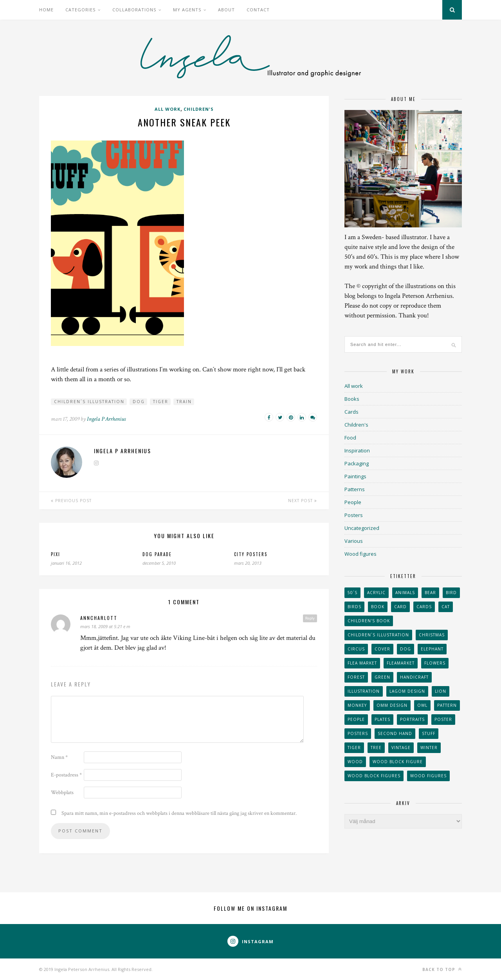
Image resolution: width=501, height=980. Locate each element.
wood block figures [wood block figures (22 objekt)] (374, 776)
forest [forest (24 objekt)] (356, 677)
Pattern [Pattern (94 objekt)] (447, 705)
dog (139, 402)
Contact (258, 10)
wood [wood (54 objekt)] (355, 762)
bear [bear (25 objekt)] (430, 593)
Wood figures (360, 554)
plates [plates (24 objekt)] (382, 719)
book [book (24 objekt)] (378, 607)
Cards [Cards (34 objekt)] (424, 607)
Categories (80, 10)
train (184, 402)
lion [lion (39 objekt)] (441, 691)
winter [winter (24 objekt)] (429, 748)
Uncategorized (362, 528)
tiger (161, 402)
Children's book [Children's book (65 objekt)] (369, 621)
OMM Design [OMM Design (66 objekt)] (392, 705)
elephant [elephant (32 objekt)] (432, 649)
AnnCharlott (99, 618)
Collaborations (134, 10)
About (226, 10)
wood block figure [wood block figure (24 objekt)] (398, 762)
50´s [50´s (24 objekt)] (352, 593)
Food (350, 438)
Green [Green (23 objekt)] (382, 677)
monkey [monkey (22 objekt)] (357, 705)
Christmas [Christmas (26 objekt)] (432, 635)
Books (352, 399)
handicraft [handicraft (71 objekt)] (414, 677)
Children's (199, 109)
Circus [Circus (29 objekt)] (356, 649)
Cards (351, 412)
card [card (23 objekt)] (400, 607)
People (353, 502)
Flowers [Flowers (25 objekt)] (435, 663)
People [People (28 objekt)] (356, 719)
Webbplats (62, 793)
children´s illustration (89, 402)
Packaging (357, 463)
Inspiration (357, 450)
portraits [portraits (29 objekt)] (412, 719)
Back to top (442, 969)
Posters (354, 515)
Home (46, 10)
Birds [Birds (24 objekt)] (354, 607)
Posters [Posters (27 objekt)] (358, 733)
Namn (59, 757)
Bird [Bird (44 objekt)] (451, 593)
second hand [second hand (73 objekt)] (395, 733)
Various (354, 541)
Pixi (56, 554)
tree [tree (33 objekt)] (376, 748)
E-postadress (66, 775)
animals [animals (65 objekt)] (405, 593)
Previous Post (71, 501)
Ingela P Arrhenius (106, 419)
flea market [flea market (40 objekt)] (362, 663)
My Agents (187, 10)
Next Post (303, 501)
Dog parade (157, 554)
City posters (251, 554)
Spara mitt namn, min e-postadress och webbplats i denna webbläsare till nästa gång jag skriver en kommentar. (179, 813)
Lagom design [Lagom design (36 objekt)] (407, 691)
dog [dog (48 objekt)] (405, 649)
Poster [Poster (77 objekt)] (443, 719)
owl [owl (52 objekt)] (422, 705)
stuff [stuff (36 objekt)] (429, 733)
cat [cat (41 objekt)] (446, 607)
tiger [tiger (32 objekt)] (354, 748)
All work (168, 109)
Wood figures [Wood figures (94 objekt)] (428, 776)
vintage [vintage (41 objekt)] (401, 748)
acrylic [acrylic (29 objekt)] (376, 593)
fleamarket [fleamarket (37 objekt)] (401, 663)
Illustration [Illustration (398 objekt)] (364, 691)
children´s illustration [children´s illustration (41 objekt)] (378, 635)
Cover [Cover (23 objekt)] (382, 649)
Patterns (355, 489)
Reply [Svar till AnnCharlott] (310, 618)
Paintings (355, 476)
